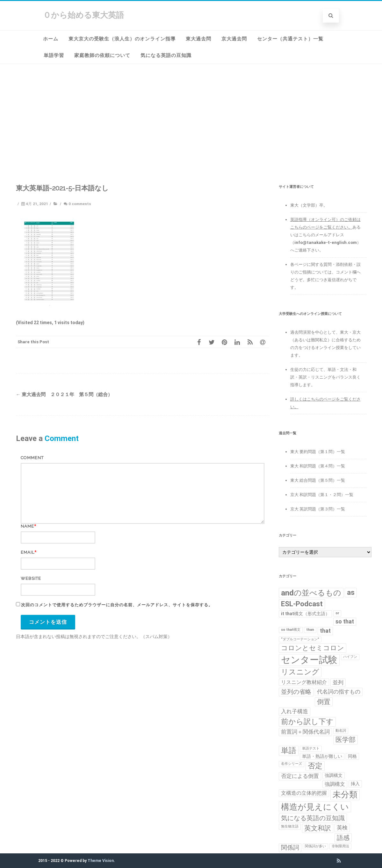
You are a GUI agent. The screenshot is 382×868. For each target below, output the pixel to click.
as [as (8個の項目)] (351, 592)
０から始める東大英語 (83, 15)
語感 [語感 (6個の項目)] (343, 838)
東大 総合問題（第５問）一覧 (318, 480)
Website (31, 578)
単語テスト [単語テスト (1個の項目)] (311, 748)
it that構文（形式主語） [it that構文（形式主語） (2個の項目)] (305, 614)
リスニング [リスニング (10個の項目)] (300, 672)
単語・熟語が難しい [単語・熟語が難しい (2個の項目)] (322, 756)
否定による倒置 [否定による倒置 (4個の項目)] (300, 776)
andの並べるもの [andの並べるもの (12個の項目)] (311, 593)
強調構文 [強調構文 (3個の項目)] (335, 784)
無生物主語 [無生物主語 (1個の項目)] (290, 826)
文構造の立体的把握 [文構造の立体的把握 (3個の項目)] (304, 793)
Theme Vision (101, 861)
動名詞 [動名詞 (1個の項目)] (341, 731)
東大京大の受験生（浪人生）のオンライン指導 (122, 39)
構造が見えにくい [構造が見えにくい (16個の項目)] (315, 807)
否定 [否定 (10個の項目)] (315, 766)
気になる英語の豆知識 (166, 55)
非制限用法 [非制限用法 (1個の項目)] (340, 846)
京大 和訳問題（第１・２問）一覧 (322, 495)
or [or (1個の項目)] (337, 613)
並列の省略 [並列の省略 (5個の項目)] (296, 692)
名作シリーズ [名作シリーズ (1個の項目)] (292, 764)
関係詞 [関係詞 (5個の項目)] (290, 848)
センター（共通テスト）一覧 (290, 39)
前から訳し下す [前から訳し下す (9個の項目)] (307, 722)
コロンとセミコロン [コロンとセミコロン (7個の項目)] (313, 648)
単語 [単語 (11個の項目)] (289, 751)
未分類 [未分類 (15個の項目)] (345, 794)
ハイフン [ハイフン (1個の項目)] (350, 657)
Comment (32, 458)
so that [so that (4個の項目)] (345, 622)
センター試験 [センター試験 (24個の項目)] (309, 660)
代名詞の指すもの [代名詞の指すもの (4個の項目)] (339, 692)
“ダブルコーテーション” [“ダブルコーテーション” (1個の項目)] (300, 639)
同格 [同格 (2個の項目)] (352, 756)
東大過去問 (198, 39)
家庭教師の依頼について (102, 55)
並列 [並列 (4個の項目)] (338, 682)
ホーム (51, 39)
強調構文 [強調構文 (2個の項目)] (334, 775)
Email (28, 552)
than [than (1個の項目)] (310, 630)
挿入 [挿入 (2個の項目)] (355, 784)
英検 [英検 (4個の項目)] (342, 828)
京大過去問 (234, 39)
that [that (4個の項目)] (325, 631)
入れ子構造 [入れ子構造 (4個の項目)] (295, 711)
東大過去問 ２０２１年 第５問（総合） (64, 395)
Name (27, 526)
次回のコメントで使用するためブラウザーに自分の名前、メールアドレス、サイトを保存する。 (117, 605)
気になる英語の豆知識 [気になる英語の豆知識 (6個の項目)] (313, 818)
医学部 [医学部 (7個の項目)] (346, 740)
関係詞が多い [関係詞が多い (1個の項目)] (315, 846)
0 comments (80, 204)
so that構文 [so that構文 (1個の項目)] (291, 630)
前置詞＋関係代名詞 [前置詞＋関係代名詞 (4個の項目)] (305, 732)
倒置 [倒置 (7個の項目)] (324, 702)
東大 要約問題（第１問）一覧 (318, 452)
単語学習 (54, 55)
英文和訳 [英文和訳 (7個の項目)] (318, 828)
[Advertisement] (191, 128)
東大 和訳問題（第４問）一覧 (318, 466)
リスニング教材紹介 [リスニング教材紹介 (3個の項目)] (304, 682)
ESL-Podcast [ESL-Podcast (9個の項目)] (302, 604)
